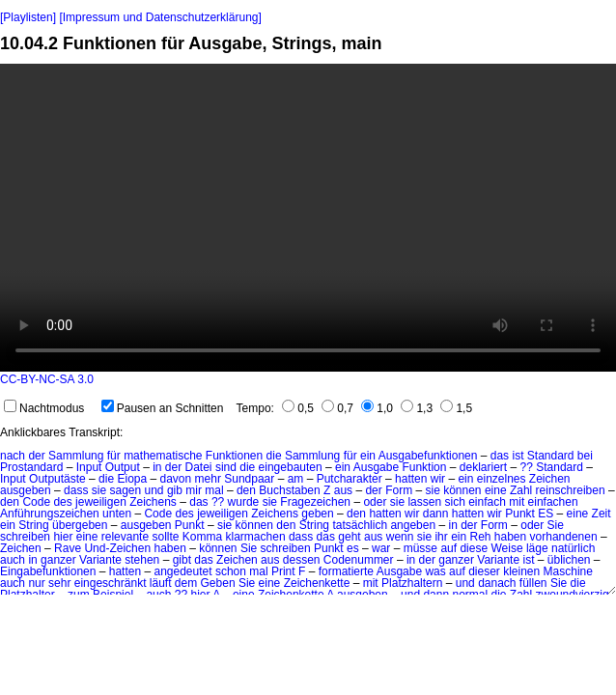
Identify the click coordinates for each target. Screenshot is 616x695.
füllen (533, 583)
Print (283, 571)
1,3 (417, 408)
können (462, 490)
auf (448, 548)
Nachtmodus (44, 408)
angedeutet (182, 571)
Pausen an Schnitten (163, 408)
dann (436, 514)
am (296, 479)
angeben (413, 525)
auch (13, 560)
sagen (125, 490)
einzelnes (502, 479)
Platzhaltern (412, 583)
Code (36, 502)
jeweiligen (101, 502)
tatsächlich (360, 525)
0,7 (337, 408)
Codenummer (359, 560)
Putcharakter (350, 479)
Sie (556, 525)
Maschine (568, 571)
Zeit (602, 514)
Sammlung (76, 456)
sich (454, 502)
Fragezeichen (315, 502)
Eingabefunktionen (48, 571)
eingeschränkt (111, 583)
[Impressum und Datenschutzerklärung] (160, 17)
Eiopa (132, 479)
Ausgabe (376, 467)
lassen (424, 502)
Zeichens (153, 502)
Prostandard (31, 467)
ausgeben (26, 490)
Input (89, 467)
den (246, 490)
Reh (480, 537)
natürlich (573, 548)
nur (36, 583)
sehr (59, 583)
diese (474, 548)
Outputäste (57, 479)
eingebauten (291, 467)
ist (518, 456)
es (353, 548)
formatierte (346, 571)
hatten (411, 479)
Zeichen (550, 479)
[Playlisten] (28, 17)
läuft (161, 583)
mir (194, 490)
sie (99, 490)
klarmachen (256, 537)
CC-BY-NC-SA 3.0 (47, 379)
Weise (506, 548)
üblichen (569, 560)
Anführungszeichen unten (66, 514)
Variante (100, 560)
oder (375, 502)
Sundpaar (249, 479)
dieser (484, 571)
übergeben (80, 525)
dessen (302, 560)
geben (317, 514)
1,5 (456, 408)
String (33, 525)
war (381, 548)
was (435, 571)
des (62, 502)
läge (537, 548)
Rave (68, 548)
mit (517, 502)
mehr (208, 479)
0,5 (298, 408)
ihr (441, 537)
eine (496, 490)
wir (438, 479)
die (274, 456)
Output (123, 467)
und (154, 490)
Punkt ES (529, 514)
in (157, 467)
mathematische (163, 456)
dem (186, 583)
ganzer (58, 560)
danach (497, 583)
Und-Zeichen (117, 548)
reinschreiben (571, 490)
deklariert (483, 467)
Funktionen (234, 456)
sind (226, 467)
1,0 (377, 408)
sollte (165, 537)
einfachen (553, 502)
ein (368, 456)
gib (175, 490)
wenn (400, 537)
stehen (142, 560)
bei (585, 456)
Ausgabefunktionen (428, 456)
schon (231, 571)
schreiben (25, 537)
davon (176, 479)
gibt (182, 560)
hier (63, 537)
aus (343, 490)
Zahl (521, 490)
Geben (218, 583)
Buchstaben (289, 490)
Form (399, 490)
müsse (420, 548)
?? (527, 467)
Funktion (424, 467)
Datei (199, 467)
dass (76, 490)
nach (13, 456)
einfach (487, 502)
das (500, 456)
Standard (551, 456)
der (36, 456)
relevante (125, 537)
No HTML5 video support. (308, 218)
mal (214, 490)
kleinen (521, 571)
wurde (244, 502)
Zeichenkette (317, 583)
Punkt (190, 525)
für (114, 456)
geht (349, 537)
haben (510, 537)
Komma (202, 537)
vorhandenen (564, 537)
